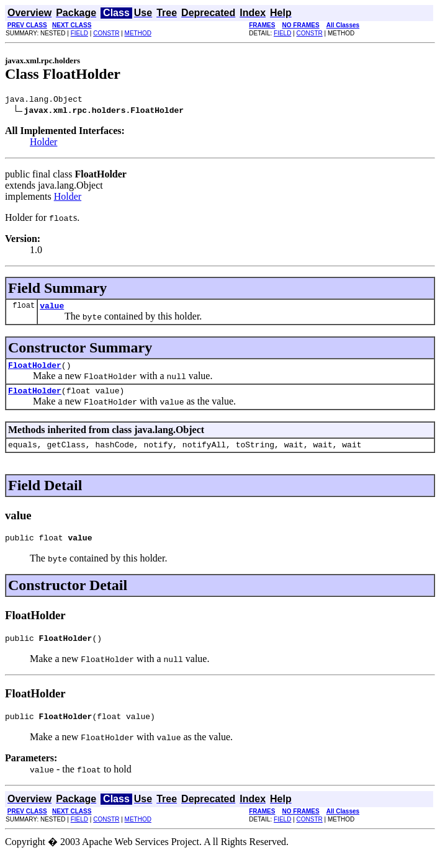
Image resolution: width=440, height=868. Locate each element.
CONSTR (106, 33)
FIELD (79, 33)
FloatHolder (35, 370)
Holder (43, 144)
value (52, 309)
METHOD (138, 33)
